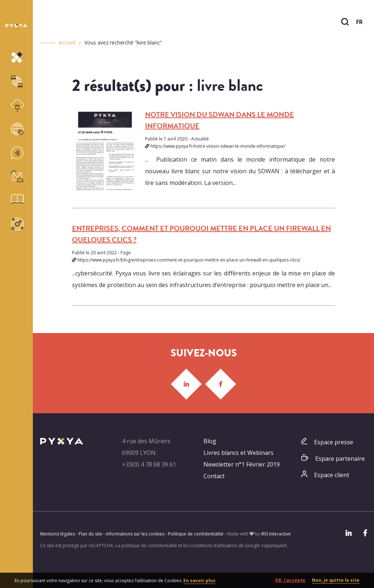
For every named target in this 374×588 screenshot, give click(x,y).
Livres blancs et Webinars (238, 453)
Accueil (67, 42)
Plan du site (90, 534)
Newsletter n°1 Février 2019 (242, 464)
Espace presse (334, 442)
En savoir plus (199, 581)
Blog (210, 441)
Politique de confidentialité (196, 534)
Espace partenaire (340, 459)
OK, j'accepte (291, 580)
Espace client (332, 475)
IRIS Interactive (276, 534)
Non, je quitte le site (336, 580)
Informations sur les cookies (135, 534)
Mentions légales (58, 534)
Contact (214, 476)
